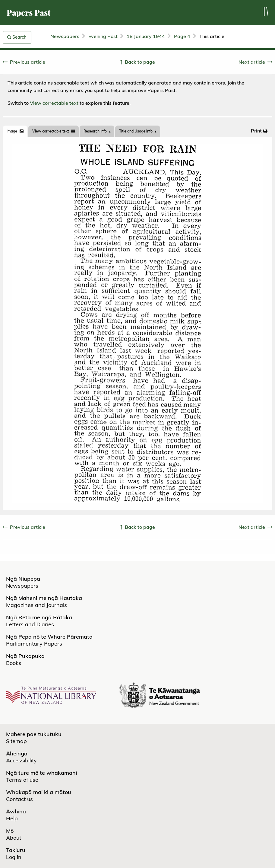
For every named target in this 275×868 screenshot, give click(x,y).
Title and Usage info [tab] (138, 131)
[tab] (15, 131)
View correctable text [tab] (54, 131)
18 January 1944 (146, 36)
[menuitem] (259, 131)
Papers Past (28, 13)
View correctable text (54, 103)
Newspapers (65, 36)
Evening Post (103, 36)
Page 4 (182, 36)
